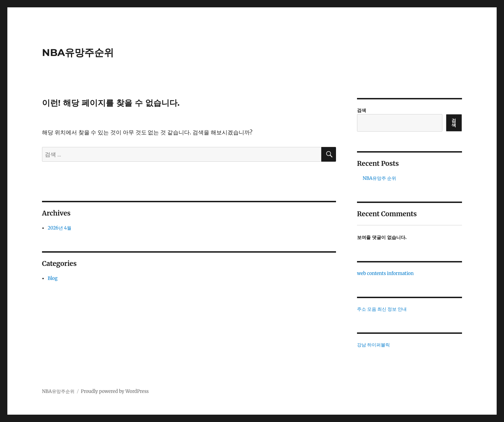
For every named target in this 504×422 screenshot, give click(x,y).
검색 (362, 110)
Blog (52, 278)
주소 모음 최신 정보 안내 (382, 309)
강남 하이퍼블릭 (373, 345)
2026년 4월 (59, 228)
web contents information (385, 273)
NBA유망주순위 (78, 52)
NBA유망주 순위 (379, 178)
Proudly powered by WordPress (115, 391)
